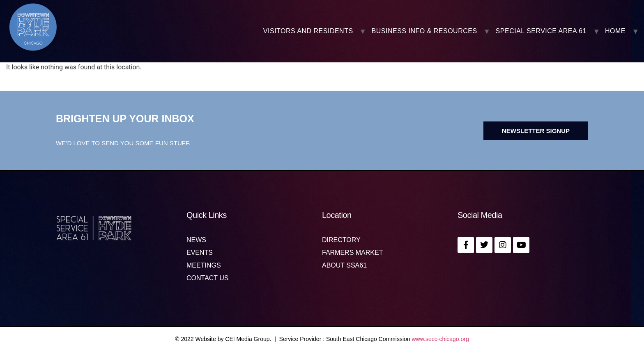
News (196, 240)
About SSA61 (344, 265)
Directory (341, 240)
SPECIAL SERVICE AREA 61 (541, 31)
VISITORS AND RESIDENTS (308, 31)
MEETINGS (204, 265)
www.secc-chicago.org (440, 339)
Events (200, 253)
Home (615, 31)
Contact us (208, 278)
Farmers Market (352, 253)
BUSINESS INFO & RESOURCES (424, 31)
